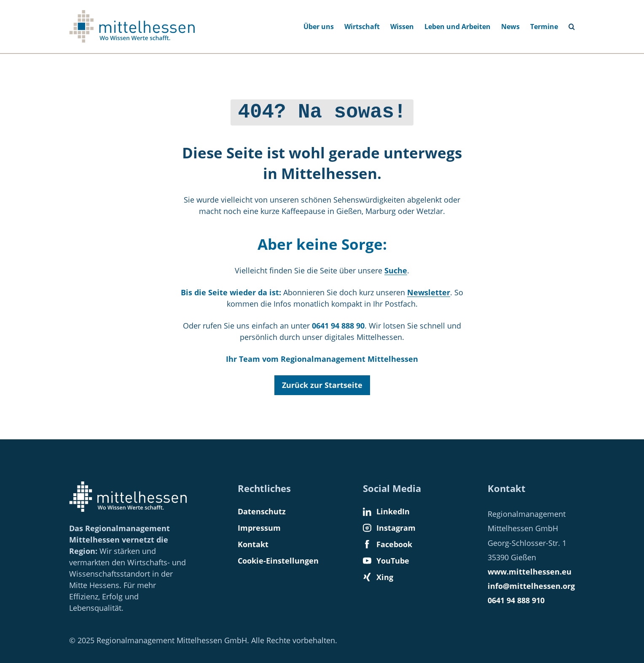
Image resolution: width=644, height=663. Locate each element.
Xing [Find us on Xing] (378, 577)
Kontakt (253, 544)
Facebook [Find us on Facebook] (388, 544)
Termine (544, 27)
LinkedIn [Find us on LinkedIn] (386, 511)
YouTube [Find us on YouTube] (386, 561)
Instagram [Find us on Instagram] (389, 528)
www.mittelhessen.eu (530, 572)
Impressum (259, 528)
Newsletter (429, 290)
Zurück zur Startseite (322, 383)
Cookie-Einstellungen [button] (278, 561)
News (510, 27)
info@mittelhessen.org (531, 586)
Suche (396, 268)
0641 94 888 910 (516, 600)
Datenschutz (262, 511)
